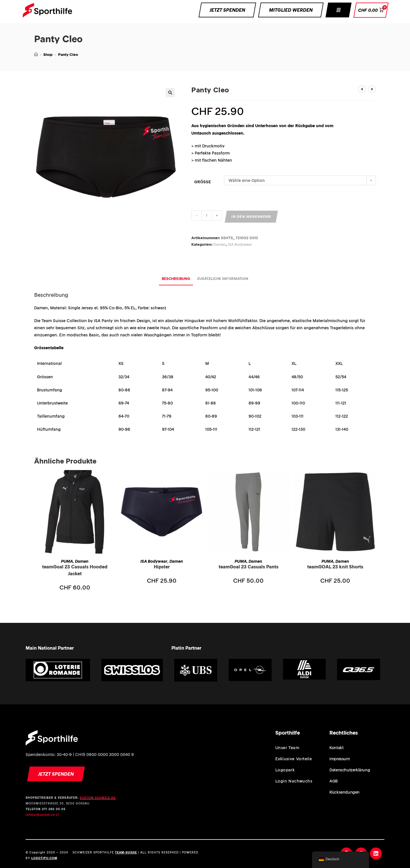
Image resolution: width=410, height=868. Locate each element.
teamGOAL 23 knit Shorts (335, 567)
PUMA (67, 561)
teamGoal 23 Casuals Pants (249, 567)
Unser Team (287, 748)
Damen (220, 244)
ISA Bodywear (240, 244)
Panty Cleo (68, 55)
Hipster (162, 567)
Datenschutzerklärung (350, 770)
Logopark (285, 770)
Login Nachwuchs (294, 781)
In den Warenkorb (251, 217)
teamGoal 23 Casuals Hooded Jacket (75, 570)
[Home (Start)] (36, 55)
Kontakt (336, 748)
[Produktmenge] (207, 216)
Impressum (340, 759)
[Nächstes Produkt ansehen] (372, 89)
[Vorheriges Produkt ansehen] (362, 89)
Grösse (203, 182)
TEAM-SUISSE (126, 852)
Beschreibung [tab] (176, 279)
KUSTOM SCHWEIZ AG (98, 798)
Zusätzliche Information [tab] (223, 279)
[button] (338, 10)
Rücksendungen (345, 792)
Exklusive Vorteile (294, 759)
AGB (334, 781)
